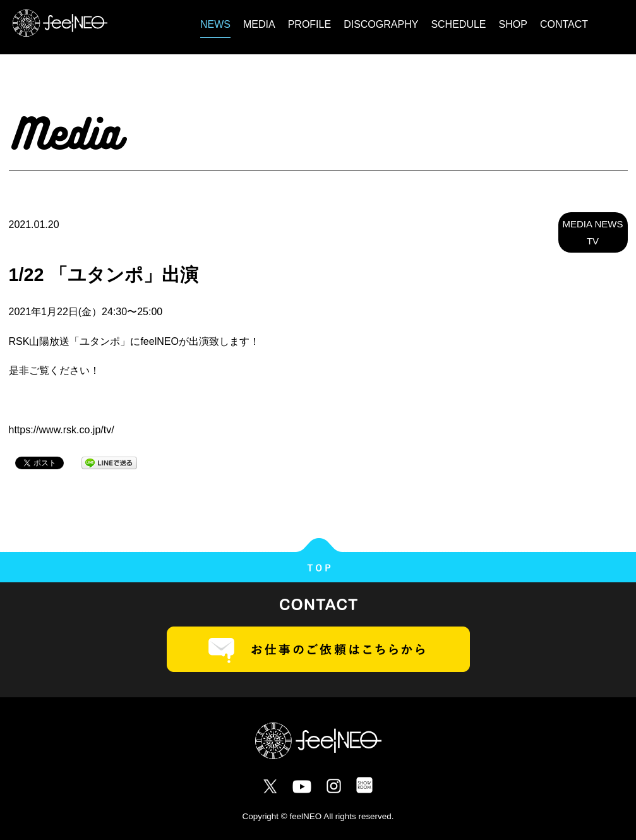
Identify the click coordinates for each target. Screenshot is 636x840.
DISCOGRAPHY (381, 24)
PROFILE (309, 24)
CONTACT (564, 24)
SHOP (513, 24)
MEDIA (259, 24)
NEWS (215, 24)
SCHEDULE (458, 24)
